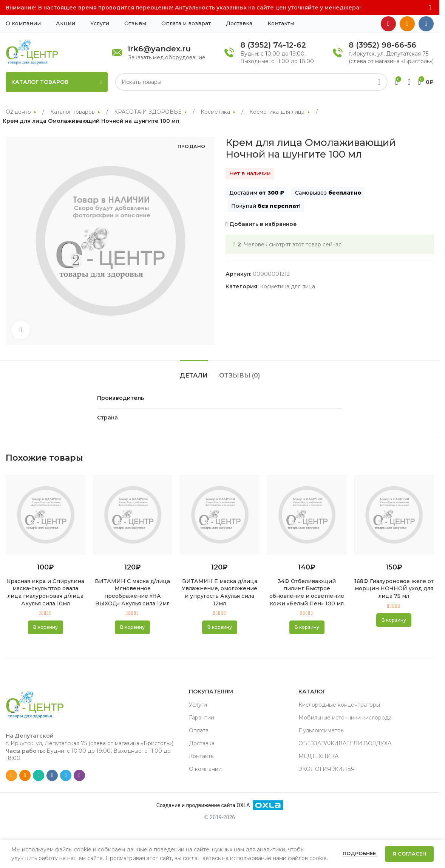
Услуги (198, 705)
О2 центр (19, 112)
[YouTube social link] (388, 24)
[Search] (251, 82)
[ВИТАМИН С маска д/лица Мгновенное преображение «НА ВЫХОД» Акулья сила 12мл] (133, 515)
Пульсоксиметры (321, 730)
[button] (46, 627)
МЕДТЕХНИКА (318, 756)
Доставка (202, 743)
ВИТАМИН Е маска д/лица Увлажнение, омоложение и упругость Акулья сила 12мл (219, 592)
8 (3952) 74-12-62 (273, 45)
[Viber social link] (79, 775)
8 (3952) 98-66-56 (382, 45)
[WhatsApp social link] (39, 775)
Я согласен (409, 854)
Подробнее (360, 853)
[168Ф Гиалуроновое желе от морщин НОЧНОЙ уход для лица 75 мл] (394, 515)
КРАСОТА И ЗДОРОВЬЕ (148, 112)
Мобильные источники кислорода (345, 718)
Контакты (202, 756)
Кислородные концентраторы (339, 705)
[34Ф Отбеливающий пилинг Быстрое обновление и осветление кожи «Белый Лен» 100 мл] (307, 515)
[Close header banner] (430, 8)
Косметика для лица (278, 112)
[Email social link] (11, 775)
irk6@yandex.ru (159, 49)
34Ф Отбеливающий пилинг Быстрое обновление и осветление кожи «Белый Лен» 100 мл (307, 592)
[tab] (194, 372)
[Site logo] (32, 52)
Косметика (216, 112)
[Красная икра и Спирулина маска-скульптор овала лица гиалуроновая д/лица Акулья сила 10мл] (46, 515)
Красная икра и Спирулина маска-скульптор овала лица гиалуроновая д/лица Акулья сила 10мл (46, 592)
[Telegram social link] (66, 775)
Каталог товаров (73, 112)
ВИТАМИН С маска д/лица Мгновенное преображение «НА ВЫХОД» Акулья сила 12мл (132, 592)
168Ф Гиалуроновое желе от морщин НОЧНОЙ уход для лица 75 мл (394, 589)
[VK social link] (426, 24)
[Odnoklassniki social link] (407, 24)
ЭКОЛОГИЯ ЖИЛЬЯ (327, 769)
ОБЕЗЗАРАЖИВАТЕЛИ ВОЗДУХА (345, 743)
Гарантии (202, 718)
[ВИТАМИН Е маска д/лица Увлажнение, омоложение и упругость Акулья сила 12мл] (220, 515)
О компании (205, 769)
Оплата (199, 730)
